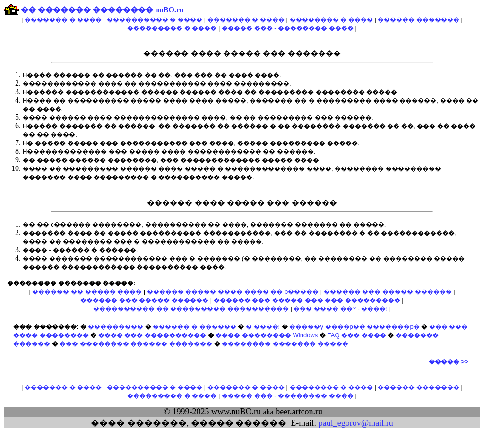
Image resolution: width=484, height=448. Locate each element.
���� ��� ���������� (152, 335)
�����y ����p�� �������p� (354, 327)
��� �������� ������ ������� (136, 344)
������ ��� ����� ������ (388, 292)
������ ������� (419, 20)
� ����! (263, 327)
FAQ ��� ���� (357, 335)
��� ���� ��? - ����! (341, 309)
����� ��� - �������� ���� (288, 28)
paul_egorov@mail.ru (356, 423)
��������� (116, 327)
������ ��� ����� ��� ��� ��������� (307, 300)
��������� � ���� (172, 28)
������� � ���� (63, 20)
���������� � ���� (155, 20)
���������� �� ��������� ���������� (191, 309)
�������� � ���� (331, 20)
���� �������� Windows (267, 335)
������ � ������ (194, 327)
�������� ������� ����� (285, 344)
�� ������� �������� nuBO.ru (102, 10)
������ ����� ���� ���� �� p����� (233, 292)
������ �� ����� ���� (87, 292)
